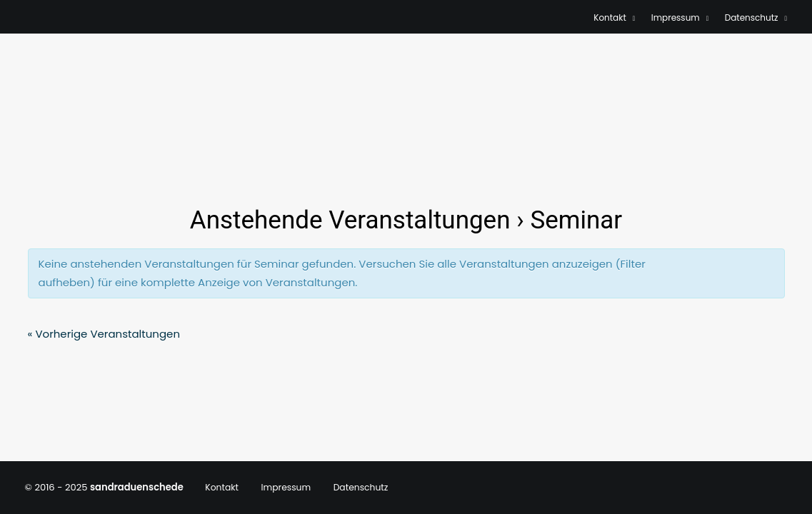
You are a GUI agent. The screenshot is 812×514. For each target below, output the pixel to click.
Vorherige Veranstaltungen (104, 334)
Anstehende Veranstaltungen (350, 220)
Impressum (680, 17)
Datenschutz (756, 17)
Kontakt (615, 17)
